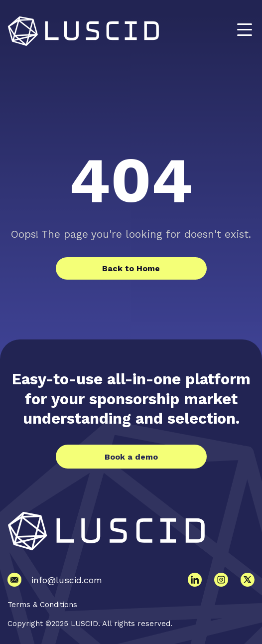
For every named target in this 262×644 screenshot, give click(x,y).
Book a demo (131, 457)
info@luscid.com (67, 580)
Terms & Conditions (42, 605)
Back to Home (131, 268)
